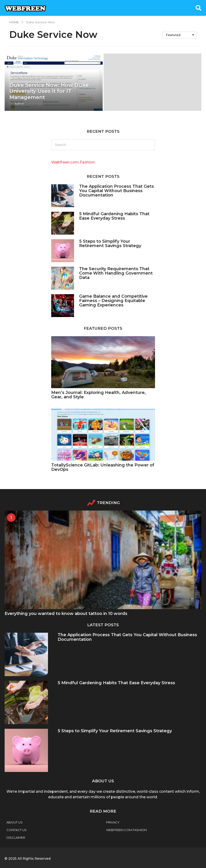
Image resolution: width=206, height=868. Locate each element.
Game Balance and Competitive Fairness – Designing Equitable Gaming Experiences (113, 301)
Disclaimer (16, 838)
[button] (199, 8)
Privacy (113, 822)
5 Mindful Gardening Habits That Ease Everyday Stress (114, 216)
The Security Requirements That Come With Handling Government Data (116, 273)
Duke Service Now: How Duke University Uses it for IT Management (49, 91)
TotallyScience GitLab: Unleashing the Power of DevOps (103, 467)
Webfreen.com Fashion (73, 162)
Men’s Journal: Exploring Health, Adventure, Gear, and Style (99, 395)
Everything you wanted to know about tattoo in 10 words (66, 614)
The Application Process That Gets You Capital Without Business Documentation (116, 191)
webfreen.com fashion (126, 830)
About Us (15, 822)
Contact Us (16, 830)
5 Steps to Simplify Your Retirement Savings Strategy (110, 243)
